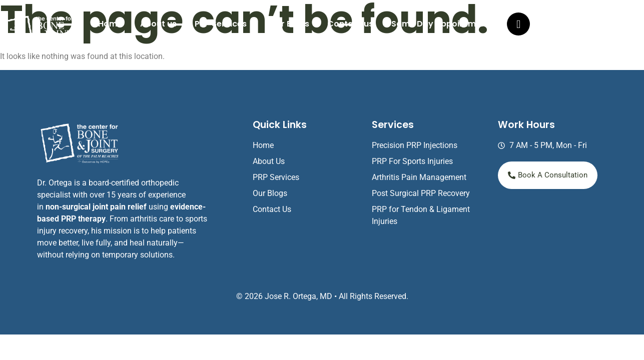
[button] (223, 24)
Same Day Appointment (440, 24)
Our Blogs (289, 24)
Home (110, 24)
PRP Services (221, 24)
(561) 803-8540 (578, 26)
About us (158, 24)
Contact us (350, 24)
